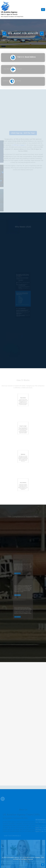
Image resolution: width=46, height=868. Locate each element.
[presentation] (4, 33)
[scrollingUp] (43, 865)
